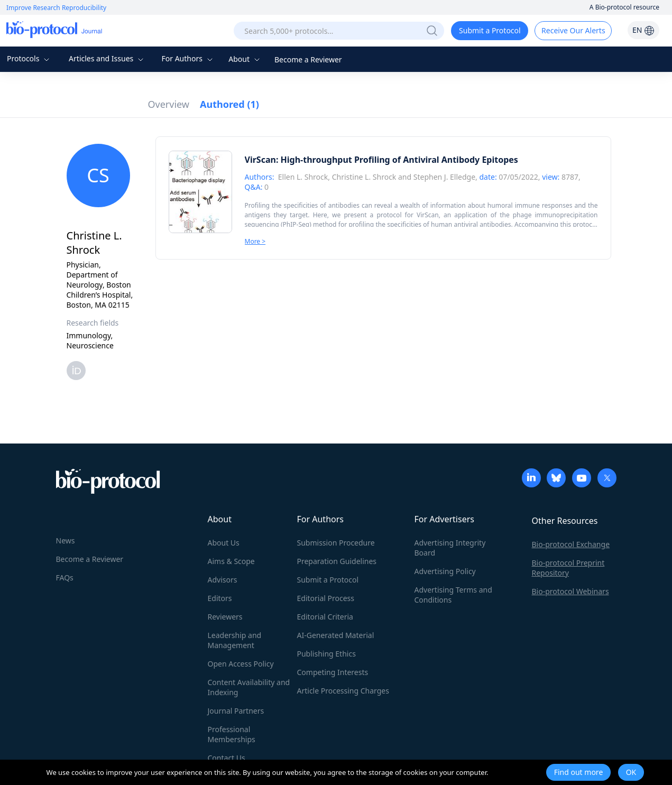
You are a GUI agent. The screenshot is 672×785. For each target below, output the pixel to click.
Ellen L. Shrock (303, 177)
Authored (229, 104)
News (66, 541)
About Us (224, 543)
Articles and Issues (107, 58)
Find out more (579, 772)
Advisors (223, 580)
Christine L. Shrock (364, 177)
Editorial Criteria (325, 617)
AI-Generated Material (336, 635)
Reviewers (225, 617)
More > (255, 241)
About (245, 59)
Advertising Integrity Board (450, 548)
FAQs (65, 578)
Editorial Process (326, 598)
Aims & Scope (231, 561)
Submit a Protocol (490, 30)
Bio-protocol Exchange (571, 544)
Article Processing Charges (343, 691)
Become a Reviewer (308, 59)
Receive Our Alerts (573, 30)
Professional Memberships (232, 734)
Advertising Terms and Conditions (453, 595)
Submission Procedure (336, 543)
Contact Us (227, 758)
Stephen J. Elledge (444, 177)
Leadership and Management (235, 640)
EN (643, 30)
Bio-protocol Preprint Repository (568, 568)
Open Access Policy (241, 664)
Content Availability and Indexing (249, 687)
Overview (169, 104)
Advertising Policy (445, 571)
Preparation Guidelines (337, 561)
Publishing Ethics (326, 654)
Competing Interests (333, 672)
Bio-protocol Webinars (570, 591)
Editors (220, 598)
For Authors (188, 58)
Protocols (29, 58)
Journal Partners (236, 711)
